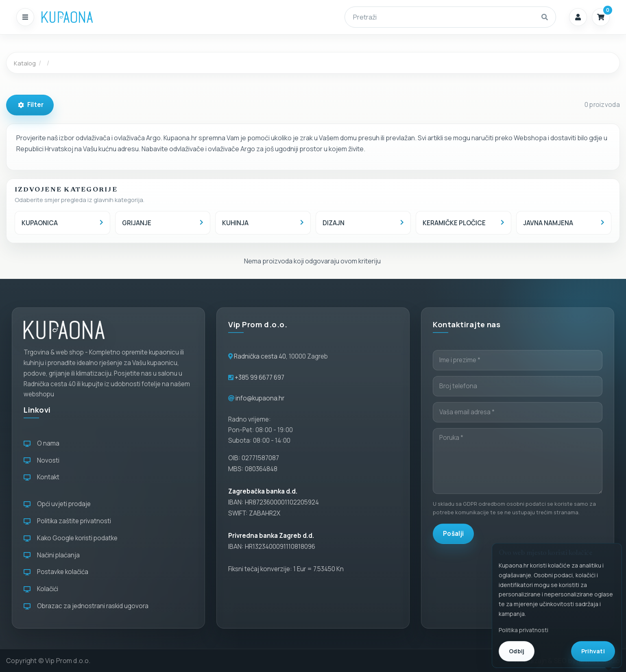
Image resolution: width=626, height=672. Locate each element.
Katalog (25, 63)
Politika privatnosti (523, 630)
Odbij (517, 651)
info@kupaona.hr (260, 398)
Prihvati (593, 651)
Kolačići (41, 589)
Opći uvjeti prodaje (57, 504)
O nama (41, 443)
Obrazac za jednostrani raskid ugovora (86, 606)
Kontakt (41, 477)
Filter (31, 105)
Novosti (41, 460)
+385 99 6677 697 (259, 377)
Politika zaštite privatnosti (67, 521)
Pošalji (453, 534)
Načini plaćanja (52, 555)
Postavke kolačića (56, 572)
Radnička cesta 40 (260, 356)
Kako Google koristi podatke (71, 538)
